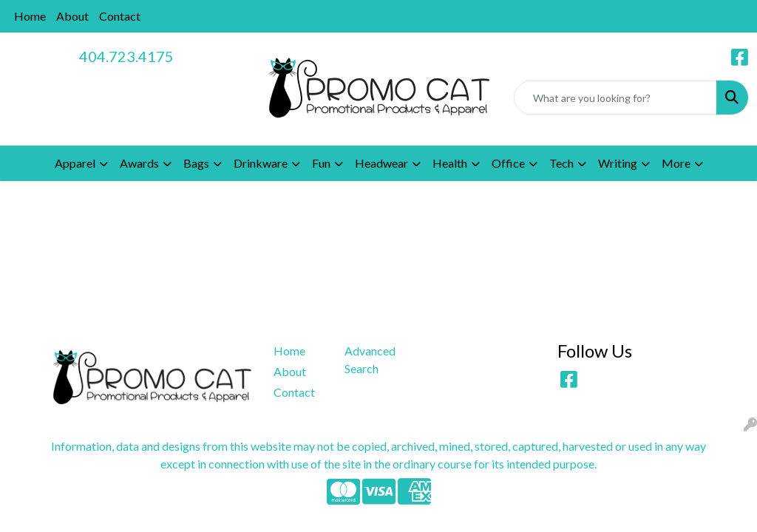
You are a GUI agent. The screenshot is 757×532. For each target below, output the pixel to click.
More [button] (676, 163)
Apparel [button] (75, 163)
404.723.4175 (126, 56)
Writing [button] (618, 163)
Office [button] (508, 163)
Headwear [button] (381, 163)
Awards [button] (139, 163)
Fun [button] (321, 163)
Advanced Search (370, 359)
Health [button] (450, 163)
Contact (120, 16)
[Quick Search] (615, 98)
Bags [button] (196, 163)
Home (30, 16)
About (72, 16)
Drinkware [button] (261, 163)
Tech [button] (561, 163)
